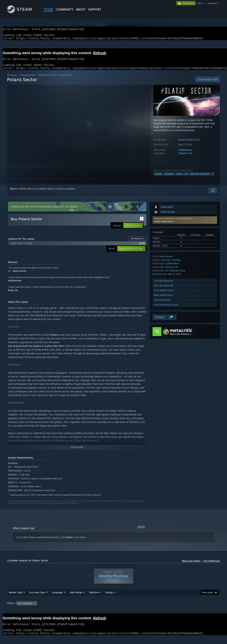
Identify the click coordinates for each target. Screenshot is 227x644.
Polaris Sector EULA (164, 226)
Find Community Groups (166, 309)
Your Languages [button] (25, 608)
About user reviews (191, 565)
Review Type (16, 597)
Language (57, 597)
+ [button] (213, 178)
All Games (12, 79)
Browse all (137, 243)
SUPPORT (95, 9)
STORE (49, 9)
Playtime (94, 597)
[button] (185, 224)
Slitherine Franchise (47, 79)
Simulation (169, 178)
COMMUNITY (65, 9)
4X (186, 178)
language (212, 3)
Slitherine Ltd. (186, 157)
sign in (200, 3)
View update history (164, 295)
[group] (113, 608)
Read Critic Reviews (179, 338)
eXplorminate (15, 285)
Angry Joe (13, 294)
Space (179, 178)
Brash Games (20, 275)
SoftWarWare (185, 154)
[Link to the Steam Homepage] (23, 12)
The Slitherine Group (175, 275)
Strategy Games (27, 79)
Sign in (13, 193)
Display (109, 597)
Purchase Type (37, 597)
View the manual (164, 290)
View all (141, 531)
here (70, 542)
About (81, 9)
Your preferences (212, 565)
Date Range (76, 597)
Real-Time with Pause (200, 178)
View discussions (162, 304)
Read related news (163, 299)
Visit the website (164, 285)
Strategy (158, 178)
